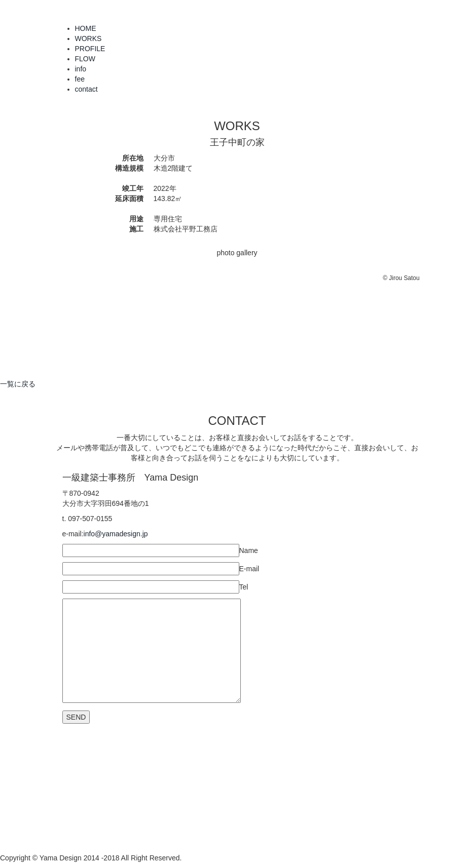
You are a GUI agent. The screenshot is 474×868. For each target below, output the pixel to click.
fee (80, 79)
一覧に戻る (18, 384)
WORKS (88, 38)
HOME (86, 28)
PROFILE (90, 49)
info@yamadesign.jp (116, 534)
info (81, 69)
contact (86, 89)
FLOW (85, 59)
